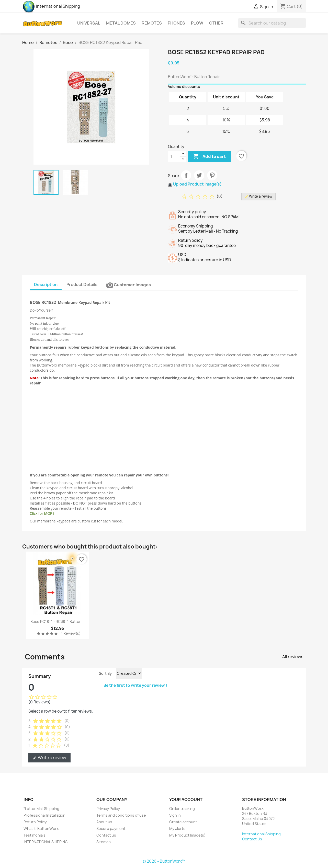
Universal (89, 23)
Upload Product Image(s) (197, 184)
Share (186, 175)
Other (216, 23)
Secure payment (111, 829)
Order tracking (182, 809)
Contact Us (252, 839)
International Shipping (51, 6)
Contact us (106, 835)
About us (104, 822)
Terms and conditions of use (121, 815)
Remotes (152, 23)
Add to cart (209, 156)
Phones (176, 23)
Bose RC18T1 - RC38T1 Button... (58, 621)
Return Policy (35, 822)
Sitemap (104, 842)
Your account (186, 800)
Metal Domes (121, 23)
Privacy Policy (108, 809)
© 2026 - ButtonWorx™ (164, 861)
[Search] (272, 23)
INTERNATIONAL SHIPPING (46, 842)
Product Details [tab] (82, 284)
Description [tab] (46, 284)
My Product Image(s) (187, 835)
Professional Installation (44, 815)
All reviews (293, 657)
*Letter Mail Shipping (41, 809)
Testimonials (35, 835)
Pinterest (212, 175)
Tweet (199, 175)
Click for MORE (42, 513)
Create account (183, 822)
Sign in (175, 815)
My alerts (177, 829)
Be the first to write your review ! (135, 685)
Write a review (49, 758)
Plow (197, 23)
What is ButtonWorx (41, 829)
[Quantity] (174, 156)
